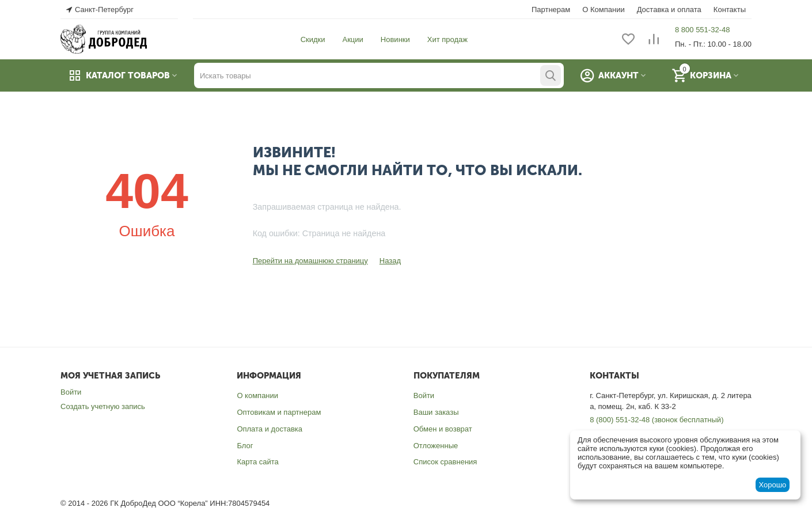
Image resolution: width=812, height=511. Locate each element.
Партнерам (551, 10)
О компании (257, 395)
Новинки (395, 39)
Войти (71, 392)
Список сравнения (445, 462)
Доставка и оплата (669, 10)
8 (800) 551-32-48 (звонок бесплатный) (657, 420)
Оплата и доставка (270, 429)
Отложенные (436, 446)
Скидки (313, 39)
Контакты (730, 10)
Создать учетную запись (103, 406)
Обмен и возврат (443, 429)
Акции (353, 39)
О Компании (603, 10)
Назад (390, 261)
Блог (245, 446)
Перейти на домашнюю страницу (310, 261)
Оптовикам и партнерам (279, 412)
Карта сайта (257, 462)
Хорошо (772, 485)
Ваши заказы (436, 412)
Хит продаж (447, 39)
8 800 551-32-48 (702, 30)
